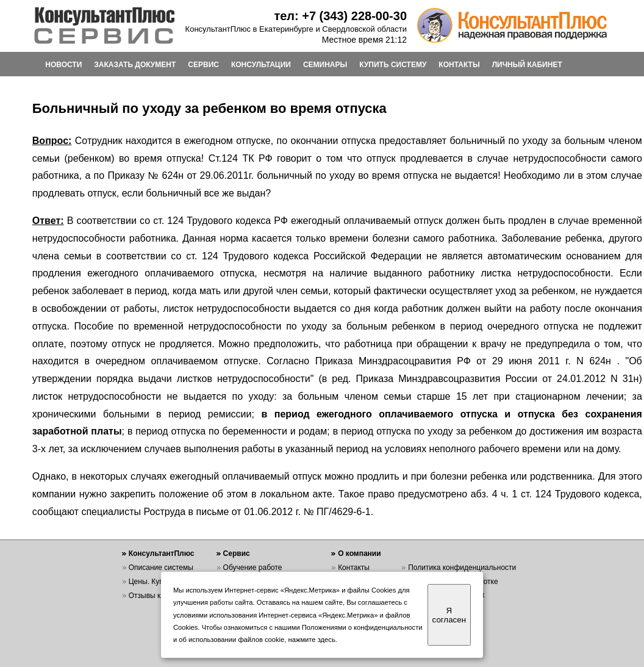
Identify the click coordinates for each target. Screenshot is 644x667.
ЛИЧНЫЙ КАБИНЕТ (527, 65)
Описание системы (161, 568)
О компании (360, 553)
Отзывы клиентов (159, 596)
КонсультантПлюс (162, 553)
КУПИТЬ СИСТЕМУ (393, 65)
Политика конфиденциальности (462, 568)
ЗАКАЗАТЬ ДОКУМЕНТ (135, 65)
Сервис (237, 553)
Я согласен (449, 615)
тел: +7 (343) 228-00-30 (340, 16)
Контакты (354, 568)
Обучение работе (253, 568)
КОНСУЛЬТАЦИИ (261, 65)
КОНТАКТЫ (459, 65)
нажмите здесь (312, 640)
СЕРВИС (203, 65)
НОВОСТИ (63, 65)
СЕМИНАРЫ (325, 65)
